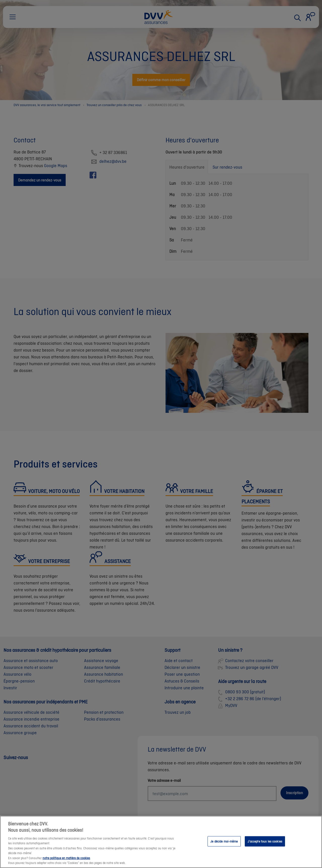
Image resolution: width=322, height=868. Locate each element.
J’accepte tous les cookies (265, 845)
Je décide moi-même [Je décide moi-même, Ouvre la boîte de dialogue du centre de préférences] (224, 845)
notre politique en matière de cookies (66, 862)
